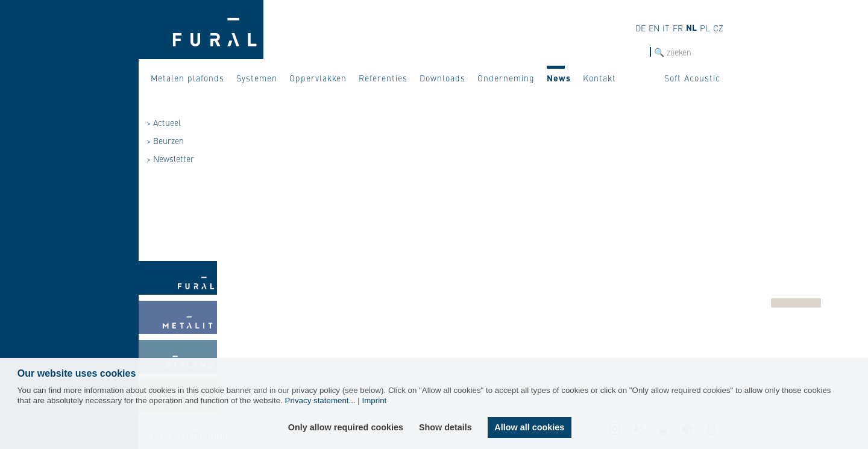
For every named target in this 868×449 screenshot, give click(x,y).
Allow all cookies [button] (529, 427)
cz (718, 28)
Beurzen (168, 140)
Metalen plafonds (187, 78)
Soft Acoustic (692, 78)
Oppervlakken (318, 78)
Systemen (257, 78)
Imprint (375, 400)
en (654, 28)
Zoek (640, 52)
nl (691, 27)
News (559, 78)
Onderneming (506, 78)
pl (705, 28)
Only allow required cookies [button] (346, 427)
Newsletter (174, 159)
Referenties (383, 78)
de (640, 28)
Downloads (442, 78)
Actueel (167, 122)
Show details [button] (445, 427)
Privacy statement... (320, 400)
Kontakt (599, 78)
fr (678, 28)
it (666, 28)
